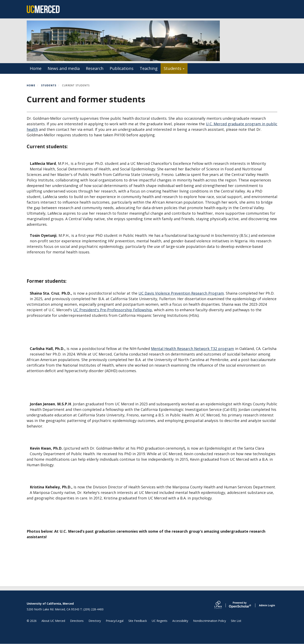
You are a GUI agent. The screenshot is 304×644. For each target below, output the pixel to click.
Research (95, 68)
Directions (77, 621)
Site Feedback (138, 621)
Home (36, 68)
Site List (236, 621)
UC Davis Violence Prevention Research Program (181, 293)
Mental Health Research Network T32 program (192, 349)
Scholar (240, 605)
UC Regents (160, 621)
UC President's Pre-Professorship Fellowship (113, 310)
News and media (64, 68)
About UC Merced (53, 621)
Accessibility (180, 621)
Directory (95, 621)
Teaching (149, 68)
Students (174, 68)
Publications (122, 68)
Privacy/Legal (115, 621)
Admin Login (267, 605)
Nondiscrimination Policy (210, 621)
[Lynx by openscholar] (222, 605)
